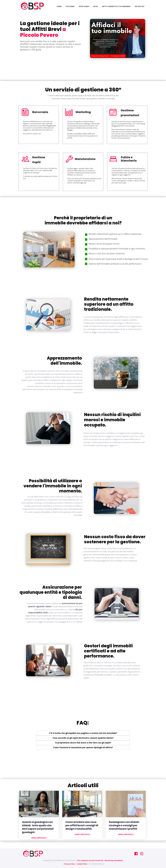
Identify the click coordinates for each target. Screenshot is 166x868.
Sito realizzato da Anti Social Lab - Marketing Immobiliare (100, 860)
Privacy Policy (69, 864)
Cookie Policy (82, 864)
